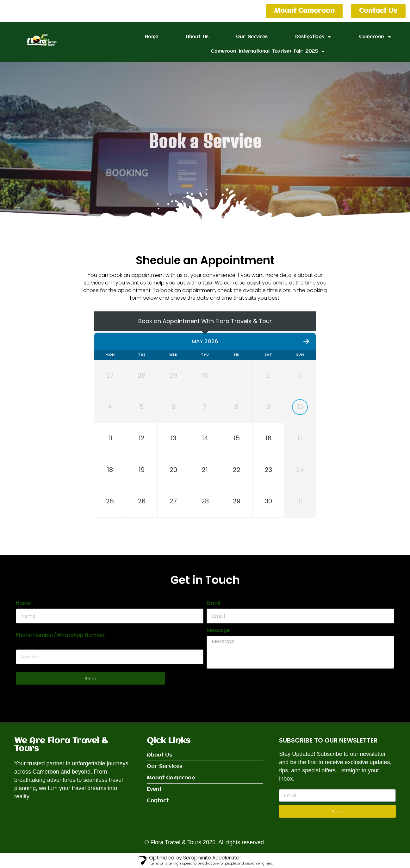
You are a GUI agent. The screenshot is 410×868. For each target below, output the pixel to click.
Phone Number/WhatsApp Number (61, 635)
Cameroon (375, 37)
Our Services (252, 37)
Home (152, 37)
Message (218, 631)
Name (23, 603)
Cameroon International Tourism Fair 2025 (268, 51)
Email (213, 603)
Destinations (313, 37)
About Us (197, 37)
